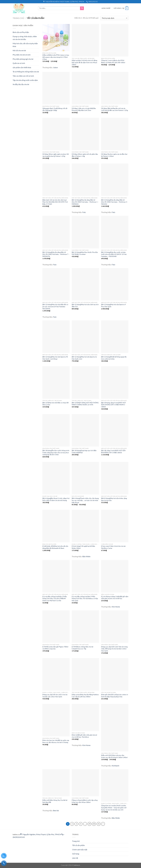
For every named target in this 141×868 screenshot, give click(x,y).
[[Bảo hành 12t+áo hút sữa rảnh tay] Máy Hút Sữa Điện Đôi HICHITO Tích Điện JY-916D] (56, 180)
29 (89, 824)
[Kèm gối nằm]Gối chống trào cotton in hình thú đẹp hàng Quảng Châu (115, 696)
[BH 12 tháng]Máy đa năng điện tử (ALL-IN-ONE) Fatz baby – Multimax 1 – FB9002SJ (85, 202)
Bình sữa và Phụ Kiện (21, 32)
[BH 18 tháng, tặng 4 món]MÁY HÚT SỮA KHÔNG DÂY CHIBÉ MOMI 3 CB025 (113, 405)
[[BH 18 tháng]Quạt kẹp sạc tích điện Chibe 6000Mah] (85, 430)
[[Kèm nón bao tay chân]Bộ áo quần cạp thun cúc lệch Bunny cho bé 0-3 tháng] (56, 720)
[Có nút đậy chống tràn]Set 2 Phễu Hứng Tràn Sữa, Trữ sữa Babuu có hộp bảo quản (85, 598)
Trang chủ (18, 18)
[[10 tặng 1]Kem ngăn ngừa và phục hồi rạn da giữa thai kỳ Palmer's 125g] (56, 134)
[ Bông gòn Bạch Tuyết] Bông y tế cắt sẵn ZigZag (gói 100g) (55, 109)
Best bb (56, 810)
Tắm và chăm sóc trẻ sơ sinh (23, 76)
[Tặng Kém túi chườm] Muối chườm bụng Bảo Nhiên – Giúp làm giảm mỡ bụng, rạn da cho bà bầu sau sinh (114, 808)
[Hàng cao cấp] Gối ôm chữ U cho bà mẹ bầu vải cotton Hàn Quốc (55, 696)
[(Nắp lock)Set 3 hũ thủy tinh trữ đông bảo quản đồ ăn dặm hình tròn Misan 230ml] (85, 40)
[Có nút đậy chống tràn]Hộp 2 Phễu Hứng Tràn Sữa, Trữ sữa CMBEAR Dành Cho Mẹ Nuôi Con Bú (55, 598)
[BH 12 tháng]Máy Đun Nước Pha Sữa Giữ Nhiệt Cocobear (85, 253)
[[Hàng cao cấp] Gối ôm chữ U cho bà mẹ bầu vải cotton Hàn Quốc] (56, 674)
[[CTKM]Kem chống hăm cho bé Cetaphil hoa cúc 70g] (85, 627)
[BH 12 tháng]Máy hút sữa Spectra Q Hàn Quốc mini (84, 358)
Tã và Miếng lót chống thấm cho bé (26, 72)
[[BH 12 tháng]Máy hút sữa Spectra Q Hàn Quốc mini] (85, 337)
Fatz (84, 212)
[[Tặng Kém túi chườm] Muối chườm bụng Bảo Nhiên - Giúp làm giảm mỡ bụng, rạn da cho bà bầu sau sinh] (115, 785)
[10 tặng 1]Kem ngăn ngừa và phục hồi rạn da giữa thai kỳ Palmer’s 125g (56, 155)
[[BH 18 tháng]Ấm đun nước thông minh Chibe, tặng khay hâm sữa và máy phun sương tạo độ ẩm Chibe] (56, 430)
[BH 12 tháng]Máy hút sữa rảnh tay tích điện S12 (85, 305)
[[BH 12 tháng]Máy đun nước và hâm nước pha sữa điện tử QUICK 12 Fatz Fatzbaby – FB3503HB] (115, 232)
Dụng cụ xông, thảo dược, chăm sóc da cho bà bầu (25, 38)
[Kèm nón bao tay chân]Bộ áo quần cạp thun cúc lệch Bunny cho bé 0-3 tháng (56, 741)
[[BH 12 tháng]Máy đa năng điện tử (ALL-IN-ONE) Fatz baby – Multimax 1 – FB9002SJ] (85, 180)
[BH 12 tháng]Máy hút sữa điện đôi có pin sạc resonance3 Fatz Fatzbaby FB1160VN (55, 306)
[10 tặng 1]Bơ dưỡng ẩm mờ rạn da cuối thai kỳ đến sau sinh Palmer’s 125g (115, 109)
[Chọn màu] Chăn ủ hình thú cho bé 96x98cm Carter (113, 547)
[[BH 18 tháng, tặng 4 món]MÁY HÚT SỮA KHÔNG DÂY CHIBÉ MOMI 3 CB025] (115, 382)
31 (99, 824)
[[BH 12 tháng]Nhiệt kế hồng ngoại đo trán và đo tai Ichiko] (115, 337)
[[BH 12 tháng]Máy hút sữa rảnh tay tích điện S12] (85, 284)
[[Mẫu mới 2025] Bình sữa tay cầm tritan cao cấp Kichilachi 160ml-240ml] (115, 728)
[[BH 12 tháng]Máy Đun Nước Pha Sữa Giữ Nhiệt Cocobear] (85, 232)
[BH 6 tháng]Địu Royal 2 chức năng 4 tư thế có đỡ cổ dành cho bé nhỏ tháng (56, 499)
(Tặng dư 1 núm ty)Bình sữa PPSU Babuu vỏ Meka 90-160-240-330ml (113, 61)
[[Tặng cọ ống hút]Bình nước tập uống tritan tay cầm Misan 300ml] (85, 783)
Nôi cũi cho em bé (19, 50)
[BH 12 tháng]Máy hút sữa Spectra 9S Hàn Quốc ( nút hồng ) (55, 358)
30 (94, 824)
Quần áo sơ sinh (19, 63)
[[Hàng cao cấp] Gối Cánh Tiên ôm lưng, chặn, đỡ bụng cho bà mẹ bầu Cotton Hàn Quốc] (115, 627)
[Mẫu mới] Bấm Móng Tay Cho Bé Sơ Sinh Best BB (55, 801)
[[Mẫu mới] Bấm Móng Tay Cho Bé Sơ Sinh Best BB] (56, 783)
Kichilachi (115, 766)
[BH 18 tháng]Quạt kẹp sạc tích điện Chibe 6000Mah (84, 451)
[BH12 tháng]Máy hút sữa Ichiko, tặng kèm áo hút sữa (114, 499)
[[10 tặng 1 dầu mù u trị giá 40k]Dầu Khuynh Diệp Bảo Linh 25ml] (85, 88)
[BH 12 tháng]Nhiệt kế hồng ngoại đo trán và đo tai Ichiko (114, 358)
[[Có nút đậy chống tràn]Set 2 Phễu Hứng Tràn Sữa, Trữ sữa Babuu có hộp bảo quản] (85, 576)
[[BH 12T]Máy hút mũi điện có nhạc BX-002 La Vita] (56, 382)
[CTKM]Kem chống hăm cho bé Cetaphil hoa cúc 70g (82, 648)
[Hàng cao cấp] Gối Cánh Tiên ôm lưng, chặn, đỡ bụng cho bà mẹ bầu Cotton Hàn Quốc (114, 649)
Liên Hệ (75, 858)
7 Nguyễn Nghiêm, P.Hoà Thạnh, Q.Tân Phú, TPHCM (41, 834)
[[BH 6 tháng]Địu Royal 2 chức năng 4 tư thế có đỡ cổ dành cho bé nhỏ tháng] (56, 478)
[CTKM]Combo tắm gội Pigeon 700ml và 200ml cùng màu (55, 648)
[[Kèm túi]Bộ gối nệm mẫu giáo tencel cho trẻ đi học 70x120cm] (85, 717)
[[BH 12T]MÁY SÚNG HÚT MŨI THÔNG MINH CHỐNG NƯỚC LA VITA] (85, 382)
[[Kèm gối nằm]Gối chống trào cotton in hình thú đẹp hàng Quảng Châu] (115, 674)
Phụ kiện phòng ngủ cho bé (23, 59)
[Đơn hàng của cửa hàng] (114, 18)
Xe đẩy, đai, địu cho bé (21, 84)
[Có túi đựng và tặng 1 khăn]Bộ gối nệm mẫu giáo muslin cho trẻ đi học (115, 597)
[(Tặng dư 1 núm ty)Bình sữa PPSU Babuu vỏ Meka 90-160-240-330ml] (115, 40)
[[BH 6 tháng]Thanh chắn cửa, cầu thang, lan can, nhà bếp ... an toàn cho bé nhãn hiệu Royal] (85, 478)
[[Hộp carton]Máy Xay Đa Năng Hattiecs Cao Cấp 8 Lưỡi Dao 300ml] (85, 674)
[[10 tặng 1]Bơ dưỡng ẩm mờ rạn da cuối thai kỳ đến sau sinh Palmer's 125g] (115, 88)
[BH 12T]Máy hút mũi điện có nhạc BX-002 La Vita (56, 404)
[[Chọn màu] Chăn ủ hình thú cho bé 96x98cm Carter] (115, 526)
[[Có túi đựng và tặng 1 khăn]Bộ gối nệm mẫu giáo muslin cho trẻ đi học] (115, 576)
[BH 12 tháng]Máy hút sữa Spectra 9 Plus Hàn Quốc (113, 305)
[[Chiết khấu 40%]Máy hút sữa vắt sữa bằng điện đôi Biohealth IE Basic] (56, 526)
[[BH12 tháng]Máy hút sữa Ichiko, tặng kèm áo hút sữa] (115, 478)
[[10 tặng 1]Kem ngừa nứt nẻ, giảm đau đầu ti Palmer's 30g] (85, 134)
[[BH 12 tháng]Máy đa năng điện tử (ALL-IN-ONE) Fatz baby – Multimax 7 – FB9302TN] (56, 232)
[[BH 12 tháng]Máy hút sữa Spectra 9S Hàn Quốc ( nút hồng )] (56, 337)
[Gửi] (82, 8)
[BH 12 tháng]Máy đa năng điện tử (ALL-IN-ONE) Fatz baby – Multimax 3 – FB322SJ (115, 202)
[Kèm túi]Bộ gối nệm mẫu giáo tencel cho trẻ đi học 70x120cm (84, 736)
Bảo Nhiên (86, 556)
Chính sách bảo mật (80, 850)
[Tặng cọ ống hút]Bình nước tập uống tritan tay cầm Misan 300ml (85, 801)
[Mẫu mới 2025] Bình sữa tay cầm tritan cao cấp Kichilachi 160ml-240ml (114, 756)
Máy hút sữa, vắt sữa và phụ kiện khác (25, 45)
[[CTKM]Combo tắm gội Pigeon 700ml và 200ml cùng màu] (56, 627)
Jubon (55, 67)
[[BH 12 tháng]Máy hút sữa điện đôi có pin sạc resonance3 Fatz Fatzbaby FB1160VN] (56, 284)
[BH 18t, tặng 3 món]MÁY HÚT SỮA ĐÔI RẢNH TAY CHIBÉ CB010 (113, 451)
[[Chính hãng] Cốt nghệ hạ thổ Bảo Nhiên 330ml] (85, 526)
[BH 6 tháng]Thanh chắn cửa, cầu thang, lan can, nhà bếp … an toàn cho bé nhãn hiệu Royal (85, 500)
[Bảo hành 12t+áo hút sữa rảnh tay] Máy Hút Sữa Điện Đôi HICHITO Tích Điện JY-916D (55, 202)
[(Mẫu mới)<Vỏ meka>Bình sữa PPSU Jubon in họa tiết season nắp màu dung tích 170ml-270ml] (56, 38)
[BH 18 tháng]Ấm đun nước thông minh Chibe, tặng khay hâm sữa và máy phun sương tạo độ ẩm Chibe (56, 452)
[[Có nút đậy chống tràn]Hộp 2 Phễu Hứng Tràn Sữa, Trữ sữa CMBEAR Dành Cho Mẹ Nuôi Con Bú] (56, 576)
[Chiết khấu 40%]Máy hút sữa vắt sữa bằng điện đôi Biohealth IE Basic (55, 547)
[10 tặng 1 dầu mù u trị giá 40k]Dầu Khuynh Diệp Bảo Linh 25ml (84, 109)
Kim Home (116, 607)
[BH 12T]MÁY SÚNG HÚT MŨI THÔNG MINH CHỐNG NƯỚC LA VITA (85, 404)
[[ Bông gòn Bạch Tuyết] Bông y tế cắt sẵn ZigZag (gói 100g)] (56, 88)
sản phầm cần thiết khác (22, 67)
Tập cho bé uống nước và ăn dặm (25, 80)
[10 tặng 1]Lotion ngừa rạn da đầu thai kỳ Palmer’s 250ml (114, 155)
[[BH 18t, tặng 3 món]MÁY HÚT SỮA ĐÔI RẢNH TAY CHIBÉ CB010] (115, 430)
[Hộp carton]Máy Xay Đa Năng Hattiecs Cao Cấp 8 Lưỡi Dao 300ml (85, 696)
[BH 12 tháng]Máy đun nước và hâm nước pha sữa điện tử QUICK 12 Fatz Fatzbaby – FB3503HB (114, 254)
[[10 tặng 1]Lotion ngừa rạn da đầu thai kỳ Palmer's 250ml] (115, 134)
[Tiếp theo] (103, 824)
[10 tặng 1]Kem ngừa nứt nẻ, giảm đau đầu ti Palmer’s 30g (85, 155)
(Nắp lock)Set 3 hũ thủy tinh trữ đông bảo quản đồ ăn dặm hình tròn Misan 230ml (84, 62)
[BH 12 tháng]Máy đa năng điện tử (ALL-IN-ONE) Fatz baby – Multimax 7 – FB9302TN (56, 254)
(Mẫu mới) (56, 57)
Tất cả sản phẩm (78, 845)
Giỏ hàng (76, 854)
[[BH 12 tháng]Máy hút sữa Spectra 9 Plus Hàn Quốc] (115, 284)
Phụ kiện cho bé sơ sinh (22, 55)
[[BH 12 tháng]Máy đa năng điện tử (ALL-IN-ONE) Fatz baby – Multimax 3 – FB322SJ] (115, 180)
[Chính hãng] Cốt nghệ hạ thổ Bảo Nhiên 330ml (83, 547)
